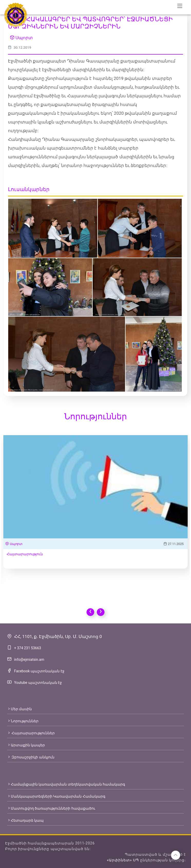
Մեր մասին (20, 709)
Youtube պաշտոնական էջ (38, 683)
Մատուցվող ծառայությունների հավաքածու (51, 808)
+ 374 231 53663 (28, 648)
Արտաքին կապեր (26, 745)
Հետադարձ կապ (25, 820)
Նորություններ (23, 721)
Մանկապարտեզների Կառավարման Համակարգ (56, 796)
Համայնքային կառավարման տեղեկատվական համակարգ (66, 784)
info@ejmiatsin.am (29, 660)
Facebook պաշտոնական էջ (39, 671)
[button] (176, 855)
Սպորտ (21, 38)
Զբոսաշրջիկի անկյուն (31, 757)
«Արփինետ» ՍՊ (123, 860)
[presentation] (90, 612)
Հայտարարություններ (31, 733)
